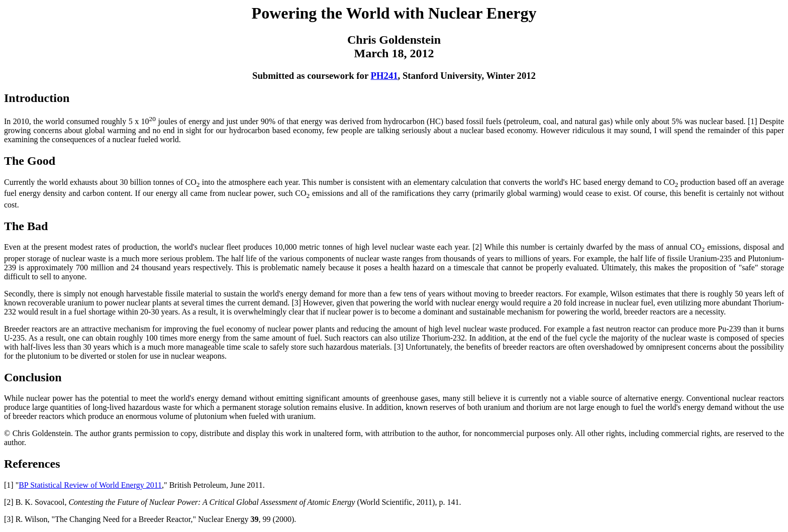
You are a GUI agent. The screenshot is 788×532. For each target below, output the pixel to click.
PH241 (384, 76)
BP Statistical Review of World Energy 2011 (90, 485)
